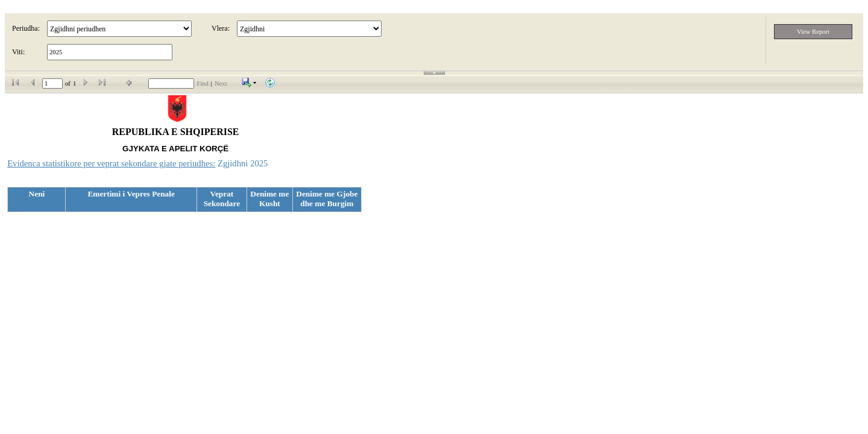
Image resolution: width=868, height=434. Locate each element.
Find (203, 83)
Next (221, 83)
